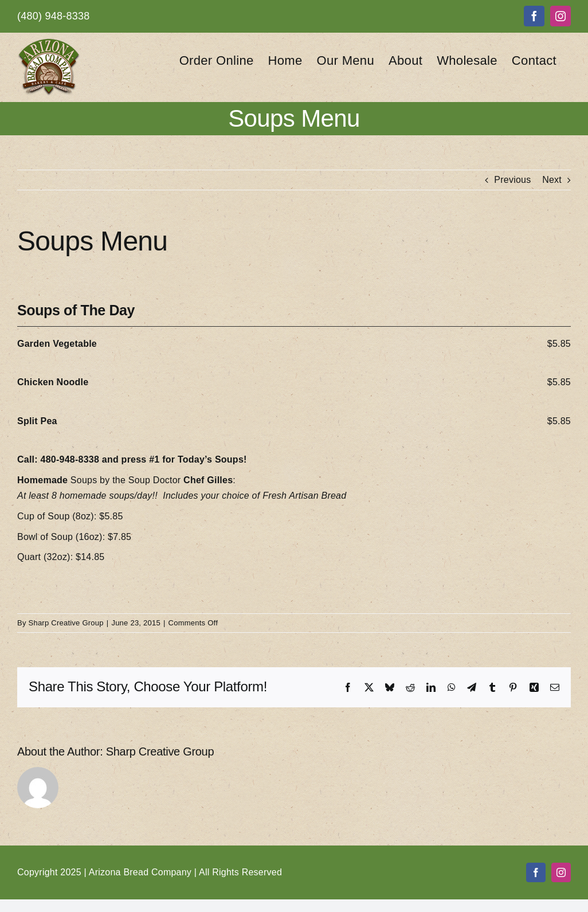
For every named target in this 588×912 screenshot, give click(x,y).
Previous (512, 180)
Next (552, 180)
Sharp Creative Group (66, 623)
